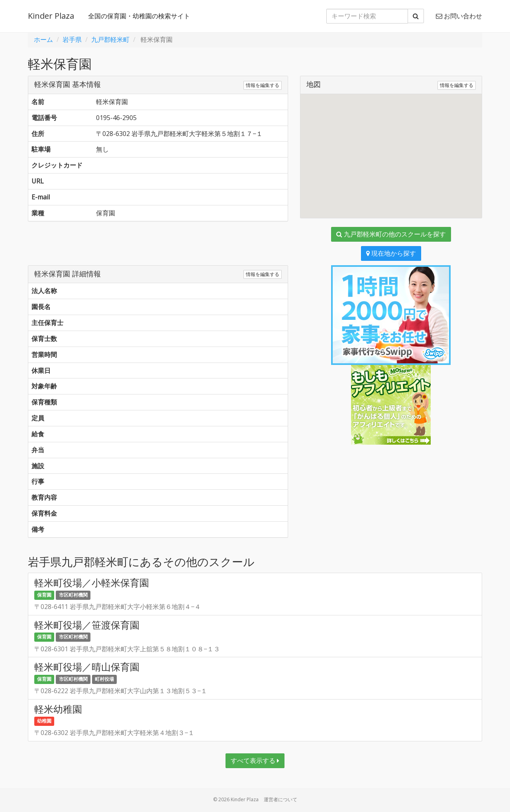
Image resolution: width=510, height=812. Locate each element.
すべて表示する (255, 761)
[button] (391, 149)
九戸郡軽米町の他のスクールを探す (391, 234)
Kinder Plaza (51, 16)
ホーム (43, 39)
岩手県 (72, 39)
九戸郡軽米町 (110, 39)
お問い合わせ (459, 16)
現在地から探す (391, 253)
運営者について (280, 799)
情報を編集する (263, 85)
